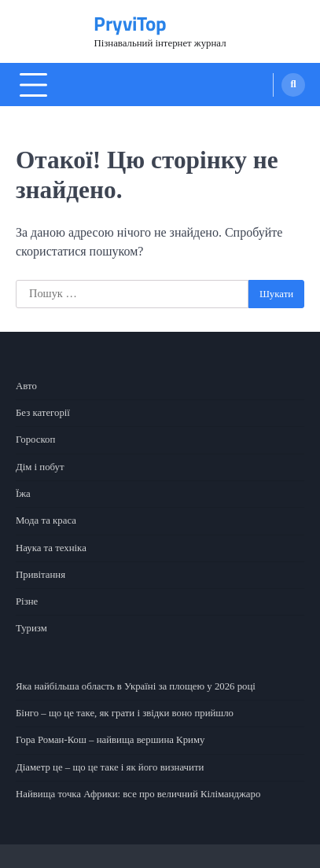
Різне (27, 601)
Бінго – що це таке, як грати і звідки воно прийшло (125, 713)
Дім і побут (40, 467)
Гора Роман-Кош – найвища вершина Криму (110, 740)
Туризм (31, 628)
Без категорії (43, 413)
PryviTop (130, 24)
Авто (26, 386)
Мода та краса (46, 520)
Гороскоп (35, 440)
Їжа (23, 494)
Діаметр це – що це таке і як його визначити (110, 767)
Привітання (40, 575)
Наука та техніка (51, 548)
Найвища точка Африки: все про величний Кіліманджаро (138, 794)
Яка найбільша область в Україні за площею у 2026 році (136, 686)
